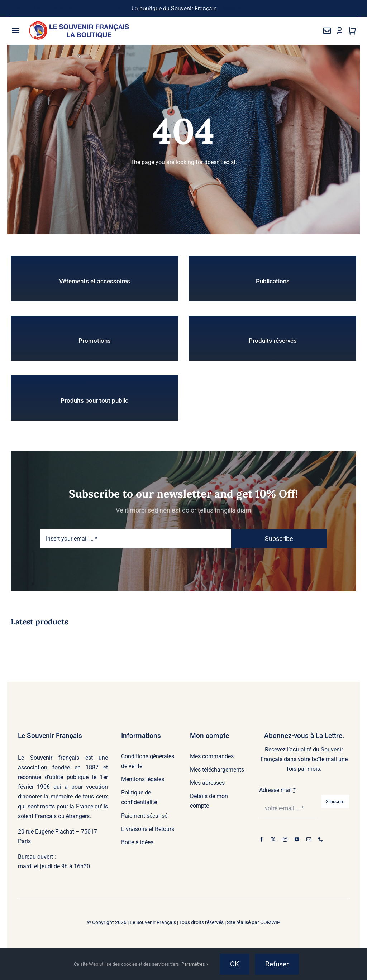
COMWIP (270, 922)
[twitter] (307, 8)
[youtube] (330, 8)
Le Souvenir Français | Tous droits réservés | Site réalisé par (195, 922)
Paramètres (195, 964)
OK (235, 964)
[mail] (342, 8)
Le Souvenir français (49, 758)
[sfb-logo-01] (79, 24)
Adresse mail (277, 790)
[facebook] (295, 8)
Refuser (277, 964)
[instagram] (318, 8)
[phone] (354, 8)
